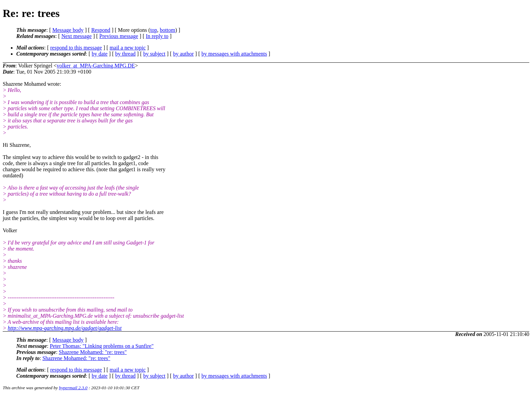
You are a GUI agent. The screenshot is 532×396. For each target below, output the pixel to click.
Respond (101, 30)
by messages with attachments (234, 54)
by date (100, 54)
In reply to (157, 36)
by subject (154, 54)
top (154, 30)
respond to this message (76, 48)
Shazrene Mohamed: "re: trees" (93, 352)
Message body (68, 30)
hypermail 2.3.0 (73, 388)
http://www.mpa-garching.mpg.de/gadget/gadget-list (65, 328)
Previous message (119, 36)
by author (183, 54)
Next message (77, 36)
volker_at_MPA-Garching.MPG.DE (96, 66)
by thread (126, 54)
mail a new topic (128, 48)
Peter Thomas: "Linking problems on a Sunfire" (102, 346)
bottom (167, 30)
